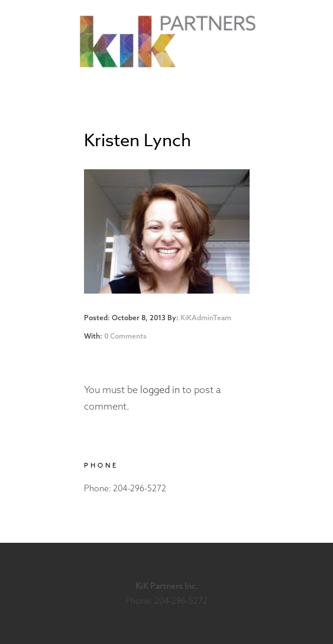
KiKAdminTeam (206, 318)
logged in (160, 389)
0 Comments (125, 336)
